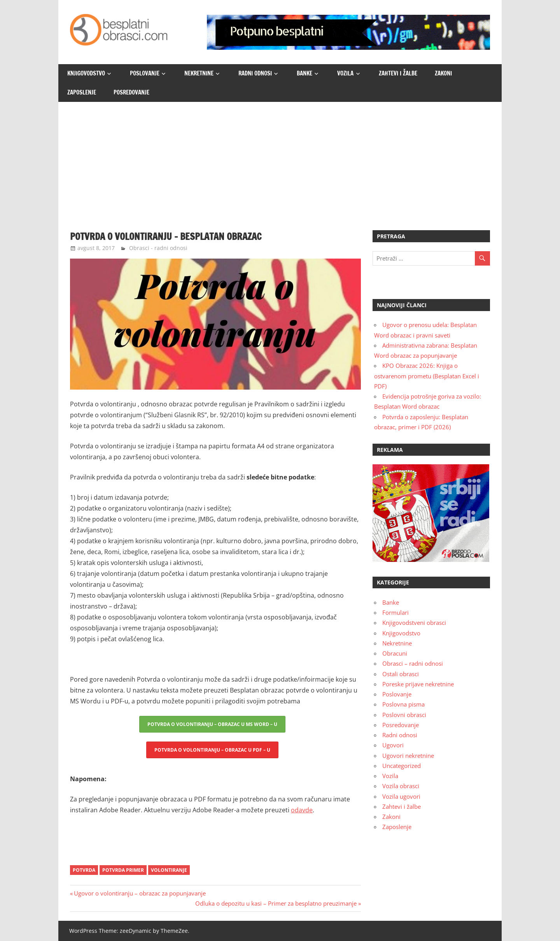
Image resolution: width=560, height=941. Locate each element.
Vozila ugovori (401, 796)
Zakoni (443, 73)
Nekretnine (199, 73)
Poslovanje (145, 73)
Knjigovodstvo (86, 73)
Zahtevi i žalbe (398, 73)
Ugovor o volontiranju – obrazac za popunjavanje (140, 893)
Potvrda (84, 870)
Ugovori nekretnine (408, 756)
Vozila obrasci (401, 786)
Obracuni (395, 653)
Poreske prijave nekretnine (418, 684)
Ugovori (393, 745)
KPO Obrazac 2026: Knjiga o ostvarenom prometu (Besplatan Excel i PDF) (427, 376)
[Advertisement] (280, 160)
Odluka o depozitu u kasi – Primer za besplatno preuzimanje (276, 903)
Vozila (345, 73)
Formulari (395, 612)
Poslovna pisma (403, 704)
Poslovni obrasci (404, 715)
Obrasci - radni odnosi (158, 248)
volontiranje (169, 870)
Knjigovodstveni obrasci (414, 623)
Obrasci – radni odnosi (413, 663)
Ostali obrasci (401, 674)
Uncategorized (402, 766)
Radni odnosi (255, 73)
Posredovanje (131, 92)
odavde (302, 810)
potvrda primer (123, 870)
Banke (304, 73)
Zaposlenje (82, 92)
